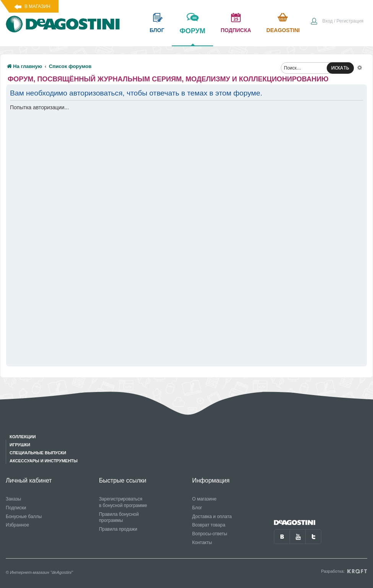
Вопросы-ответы (210, 534)
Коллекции (23, 437)
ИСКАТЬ (340, 68)
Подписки (16, 508)
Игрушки (20, 445)
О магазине (204, 499)
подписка (236, 30)
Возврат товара (209, 525)
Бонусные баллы (24, 517)
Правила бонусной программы (119, 518)
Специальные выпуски (38, 453)
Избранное (17, 525)
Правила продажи (118, 529)
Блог (197, 508)
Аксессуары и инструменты (44, 461)
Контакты (202, 543)
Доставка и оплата (212, 517)
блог (157, 30)
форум (192, 36)
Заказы (13, 499)
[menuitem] (337, 22)
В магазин (37, 6)
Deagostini (283, 30)
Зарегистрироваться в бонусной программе (123, 502)
